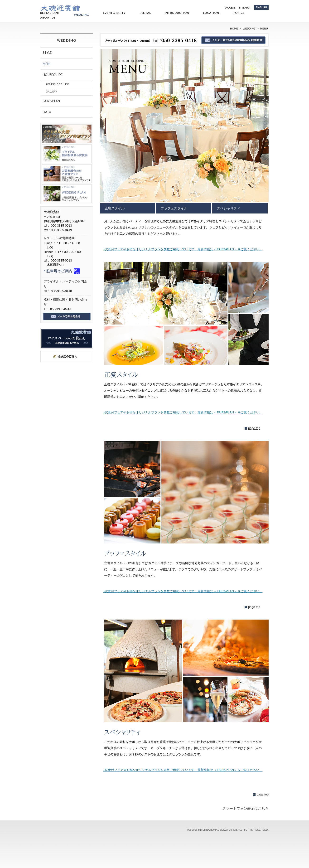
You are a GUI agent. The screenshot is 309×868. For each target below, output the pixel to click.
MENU (47, 64)
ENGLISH (261, 7)
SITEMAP (245, 7)
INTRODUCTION (177, 13)
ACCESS (230, 7)
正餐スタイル (115, 208)
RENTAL (145, 13)
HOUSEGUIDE (53, 75)
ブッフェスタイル (174, 208)
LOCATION (211, 13)
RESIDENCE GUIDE (57, 84)
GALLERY (51, 91)
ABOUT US (48, 17)
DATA (47, 112)
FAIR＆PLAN (51, 101)
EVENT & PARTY (114, 13)
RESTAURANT (50, 13)
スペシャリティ (229, 208)
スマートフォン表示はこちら (245, 808)
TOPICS (239, 13)
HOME (234, 29)
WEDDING (81, 15)
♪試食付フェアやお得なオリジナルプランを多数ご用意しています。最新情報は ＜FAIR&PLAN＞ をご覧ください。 (183, 249)
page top (254, 428)
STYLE (47, 53)
